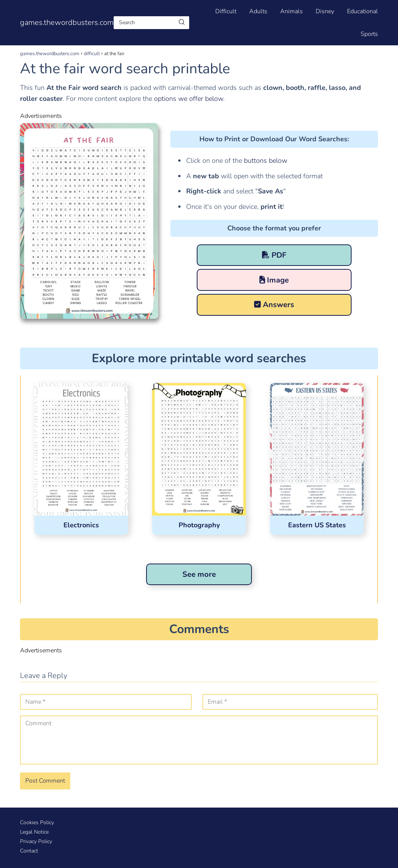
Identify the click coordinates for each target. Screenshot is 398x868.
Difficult (226, 11)
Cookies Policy (37, 822)
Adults (258, 11)
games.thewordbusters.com (67, 22)
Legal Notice (34, 832)
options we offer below (189, 99)
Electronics (81, 525)
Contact (29, 851)
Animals (292, 11)
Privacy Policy (36, 841)
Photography (199, 525)
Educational (363, 11)
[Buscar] (182, 22)
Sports (369, 34)
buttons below (265, 161)
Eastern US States (317, 525)
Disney (325, 11)
